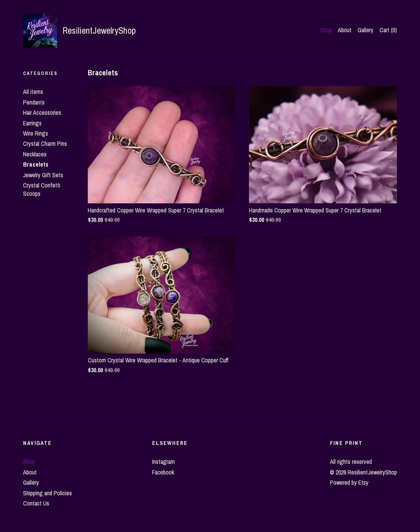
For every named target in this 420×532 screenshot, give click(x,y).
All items (33, 92)
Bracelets (36, 164)
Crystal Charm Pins (45, 144)
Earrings (32, 123)
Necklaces (35, 154)
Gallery (366, 30)
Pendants (34, 102)
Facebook (163, 472)
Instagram (163, 462)
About (345, 30)
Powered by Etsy (349, 482)
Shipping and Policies (47, 493)
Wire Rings (36, 133)
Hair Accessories (42, 112)
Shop (326, 30)
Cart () (388, 30)
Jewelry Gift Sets (43, 175)
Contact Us (36, 503)
